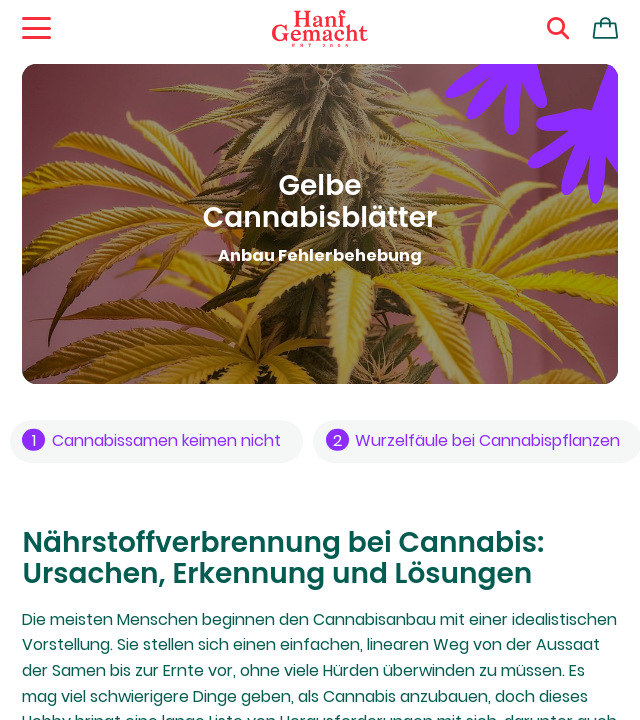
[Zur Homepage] (320, 29)
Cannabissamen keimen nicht (151, 440)
